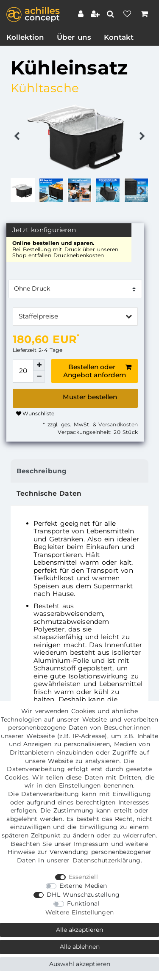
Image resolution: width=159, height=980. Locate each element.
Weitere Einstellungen (79, 912)
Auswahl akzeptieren (80, 964)
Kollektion (25, 37)
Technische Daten (49, 493)
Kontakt (119, 37)
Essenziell (83, 877)
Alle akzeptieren (79, 930)
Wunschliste (35, 413)
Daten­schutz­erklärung (107, 860)
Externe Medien (83, 886)
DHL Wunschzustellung (83, 895)
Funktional (83, 903)
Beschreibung (42, 471)
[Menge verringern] (39, 377)
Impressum (91, 844)
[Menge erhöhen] (39, 365)
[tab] (79, 471)
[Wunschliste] (128, 15)
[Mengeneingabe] (23, 371)
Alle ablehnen (80, 947)
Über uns (74, 37)
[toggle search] (111, 14)
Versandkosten (117, 424)
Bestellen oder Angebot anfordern (97, 371)
